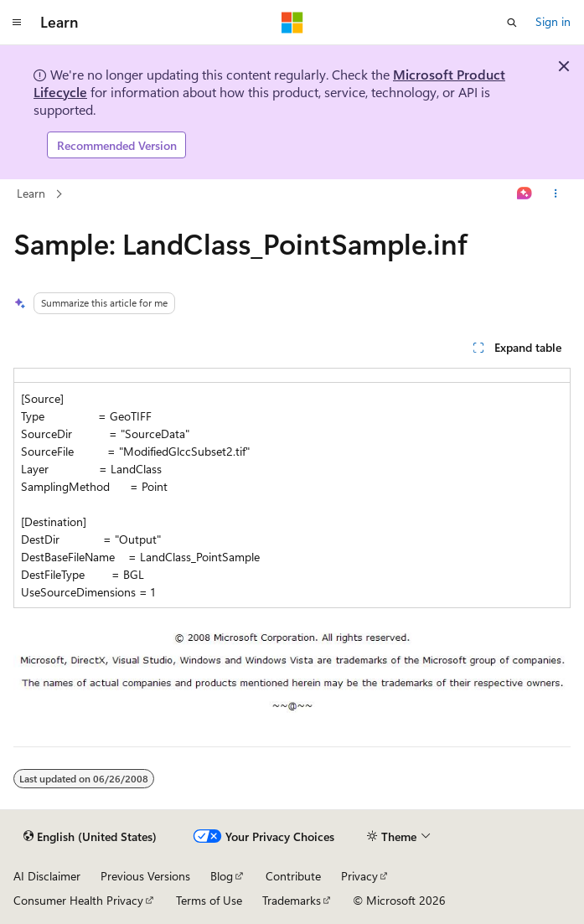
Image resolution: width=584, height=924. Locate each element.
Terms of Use (209, 900)
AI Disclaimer (47, 876)
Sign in (553, 21)
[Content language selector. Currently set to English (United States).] (90, 837)
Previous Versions (145, 876)
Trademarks (292, 900)
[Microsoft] (292, 23)
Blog (222, 876)
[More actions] (556, 194)
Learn (31, 193)
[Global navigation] (17, 23)
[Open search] (512, 23)
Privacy (359, 876)
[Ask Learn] (525, 194)
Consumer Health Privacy (78, 900)
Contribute (293, 876)
